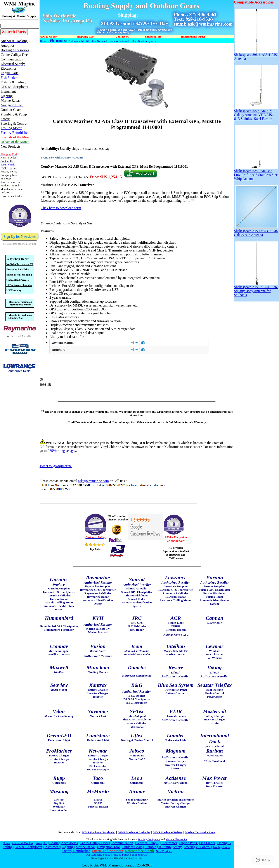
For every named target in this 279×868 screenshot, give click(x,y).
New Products (164, 851)
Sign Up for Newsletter (20, 237)
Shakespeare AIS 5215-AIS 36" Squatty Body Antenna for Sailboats (256, 289)
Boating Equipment (149, 839)
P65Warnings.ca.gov (62, 451)
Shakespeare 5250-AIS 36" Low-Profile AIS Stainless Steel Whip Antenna (256, 173)
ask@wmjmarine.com (93, 481)
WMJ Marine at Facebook (98, 832)
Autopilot (42, 843)
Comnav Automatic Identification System (132, 41)
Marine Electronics (176, 839)
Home (43, 41)
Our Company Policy (98, 855)
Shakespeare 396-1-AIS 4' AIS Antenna (256, 55)
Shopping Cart (140, 855)
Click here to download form (61, 208)
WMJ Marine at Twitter (168, 832)
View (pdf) (138, 343)
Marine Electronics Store (200, 832)
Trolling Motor (221, 847)
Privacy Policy (121, 855)
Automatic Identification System (87, 41)
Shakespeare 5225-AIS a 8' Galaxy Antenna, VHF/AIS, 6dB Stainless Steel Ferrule (256, 113)
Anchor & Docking (23, 843)
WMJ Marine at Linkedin (134, 832)
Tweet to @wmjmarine (56, 466)
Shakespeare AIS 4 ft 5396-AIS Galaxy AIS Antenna (256, 231)
